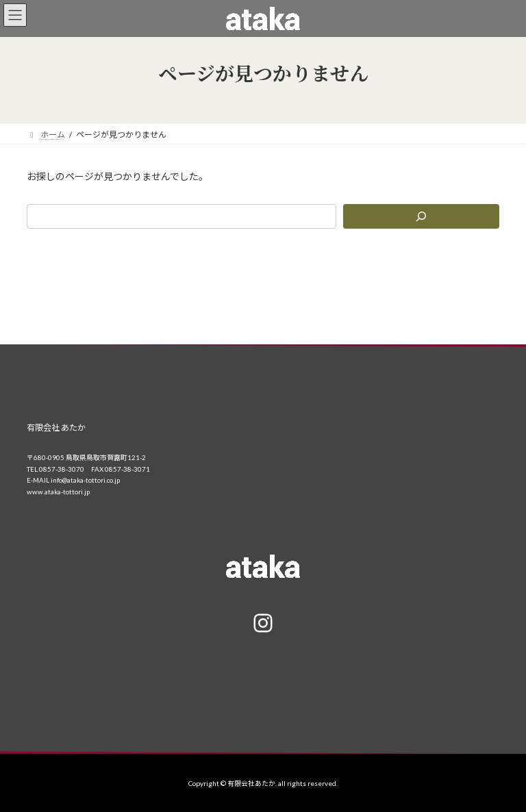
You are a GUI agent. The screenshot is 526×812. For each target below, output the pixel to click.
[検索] (421, 216)
